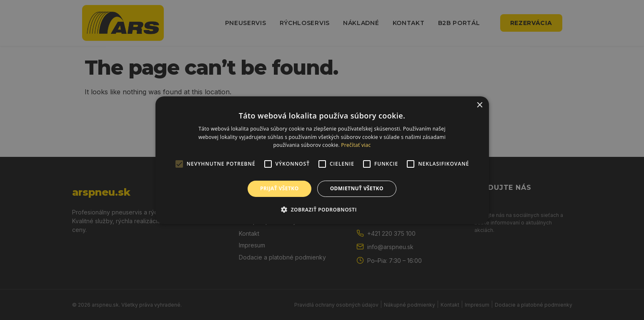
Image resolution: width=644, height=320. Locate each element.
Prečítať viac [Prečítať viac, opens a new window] (356, 145)
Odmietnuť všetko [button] (357, 188)
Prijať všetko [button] (279, 188)
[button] (322, 209)
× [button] (480, 105)
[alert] (322, 160)
